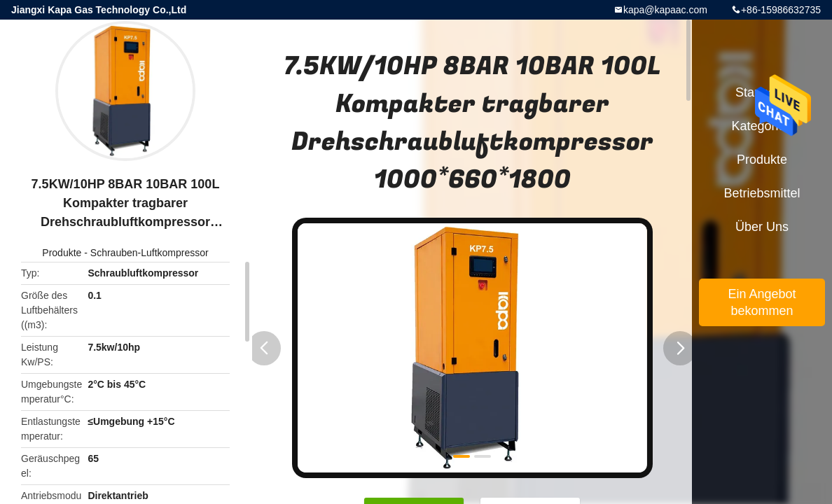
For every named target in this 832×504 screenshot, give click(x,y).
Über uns (762, 227)
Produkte (62, 253)
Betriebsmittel (762, 193)
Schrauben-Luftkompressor (150, 253)
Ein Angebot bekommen (762, 302)
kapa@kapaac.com (665, 10)
